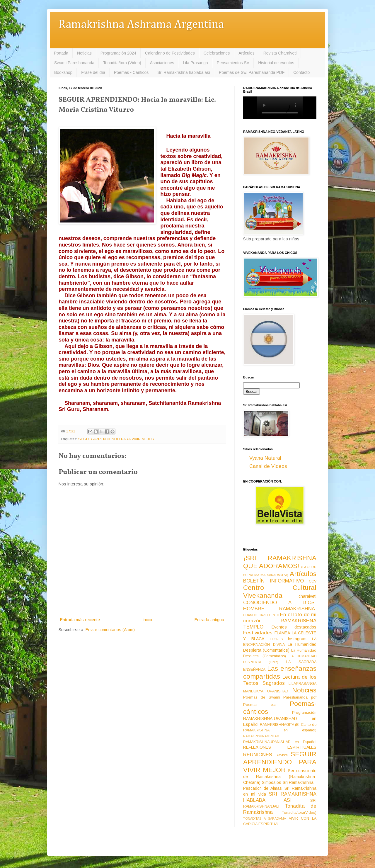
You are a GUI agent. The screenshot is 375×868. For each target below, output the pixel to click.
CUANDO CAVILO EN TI (261, 615)
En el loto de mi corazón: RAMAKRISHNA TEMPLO (280, 621)
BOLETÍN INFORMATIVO (273, 581)
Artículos (246, 53)
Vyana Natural (265, 458)
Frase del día (93, 72)
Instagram (297, 639)
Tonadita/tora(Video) (299, 813)
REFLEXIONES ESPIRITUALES (280, 747)
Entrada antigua (209, 620)
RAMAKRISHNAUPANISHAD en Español (280, 742)
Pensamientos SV (233, 63)
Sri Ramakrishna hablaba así (184, 72)
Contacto (301, 72)
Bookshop (63, 72)
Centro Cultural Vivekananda (280, 592)
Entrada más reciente (80, 620)
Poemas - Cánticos (131, 72)
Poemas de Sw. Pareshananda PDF (252, 72)
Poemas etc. (260, 705)
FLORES (276, 639)
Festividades (258, 633)
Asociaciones (162, 63)
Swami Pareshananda (74, 63)
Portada (61, 53)
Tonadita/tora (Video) (122, 63)
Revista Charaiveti (280, 53)
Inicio (147, 620)
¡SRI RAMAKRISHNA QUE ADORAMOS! (280, 562)
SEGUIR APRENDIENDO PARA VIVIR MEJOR (116, 439)
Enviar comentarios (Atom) (110, 630)
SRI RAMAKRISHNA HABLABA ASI (280, 797)
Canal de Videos (268, 466)
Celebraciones (217, 53)
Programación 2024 (118, 53)
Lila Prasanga (195, 63)
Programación (304, 713)
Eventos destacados (294, 627)
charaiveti (307, 596)
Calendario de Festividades (170, 53)
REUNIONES (258, 755)
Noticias (84, 53)
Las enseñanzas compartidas (280, 672)
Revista (282, 755)
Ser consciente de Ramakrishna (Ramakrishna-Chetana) (280, 777)
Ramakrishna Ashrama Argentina (141, 25)
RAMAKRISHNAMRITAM (261, 736)
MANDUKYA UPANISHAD (266, 691)
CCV (313, 581)
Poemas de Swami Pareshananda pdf (280, 697)
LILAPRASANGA (302, 684)
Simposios (272, 782)
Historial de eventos (276, 63)
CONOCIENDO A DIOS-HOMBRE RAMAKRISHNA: (280, 606)
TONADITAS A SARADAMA (265, 818)
